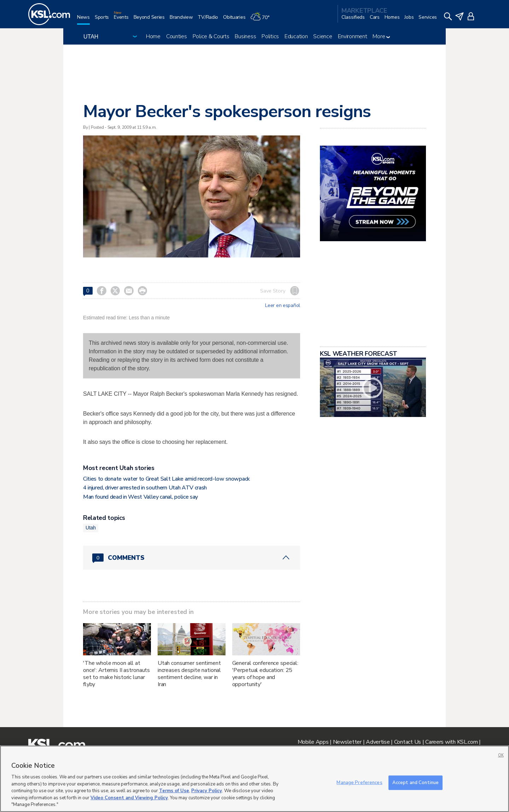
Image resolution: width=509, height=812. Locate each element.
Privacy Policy (207, 791)
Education (296, 36)
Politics (270, 36)
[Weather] (262, 20)
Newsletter (347, 742)
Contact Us (408, 742)
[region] (255, 779)
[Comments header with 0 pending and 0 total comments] (192, 558)
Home (153, 36)
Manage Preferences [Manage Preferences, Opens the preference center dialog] (359, 782)
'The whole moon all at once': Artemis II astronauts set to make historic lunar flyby (116, 674)
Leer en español (283, 306)
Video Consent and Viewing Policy (129, 798)
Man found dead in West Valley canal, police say (141, 497)
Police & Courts (211, 36)
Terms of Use (174, 791)
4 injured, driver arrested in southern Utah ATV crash (145, 488)
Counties (177, 36)
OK (501, 755)
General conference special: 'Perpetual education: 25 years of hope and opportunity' (265, 674)
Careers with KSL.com (451, 742)
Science (323, 36)
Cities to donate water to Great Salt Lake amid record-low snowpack (166, 479)
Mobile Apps (313, 742)
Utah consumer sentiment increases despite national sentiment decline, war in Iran (189, 674)
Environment (353, 36)
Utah (91, 528)
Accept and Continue (416, 782)
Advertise (378, 742)
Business (245, 36)
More (381, 36)
